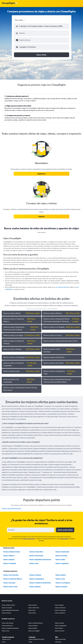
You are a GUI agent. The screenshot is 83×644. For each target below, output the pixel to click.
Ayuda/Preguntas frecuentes (36, 639)
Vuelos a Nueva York (10, 587)
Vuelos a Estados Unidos (12, 552)
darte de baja (64, 539)
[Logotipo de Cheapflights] (9, 3)
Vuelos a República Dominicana (40, 560)
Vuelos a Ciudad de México (13, 579)
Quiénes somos (6, 639)
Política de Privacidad (29, 539)
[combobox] (20, 20)
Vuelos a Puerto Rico (36, 552)
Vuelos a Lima (60, 579)
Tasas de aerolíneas (60, 639)
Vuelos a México (9, 556)
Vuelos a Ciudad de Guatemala (40, 583)
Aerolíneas (58, 642)
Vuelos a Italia (60, 560)
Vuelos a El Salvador (36, 556)
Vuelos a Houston (61, 587)
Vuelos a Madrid (35, 587)
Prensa (30, 642)
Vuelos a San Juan (9, 583)
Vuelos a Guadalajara (37, 579)
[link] (41, 174)
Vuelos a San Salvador (11, 575)
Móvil (4, 642)
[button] (42, 26)
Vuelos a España (9, 560)
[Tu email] (31, 530)
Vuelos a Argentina (62, 563)
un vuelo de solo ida (62, 287)
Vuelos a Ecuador (61, 556)
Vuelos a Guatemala (62, 552)
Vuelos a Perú (34, 563)
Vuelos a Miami (61, 575)
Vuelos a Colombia (10, 563)
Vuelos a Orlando (35, 575)
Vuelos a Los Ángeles (63, 583)
